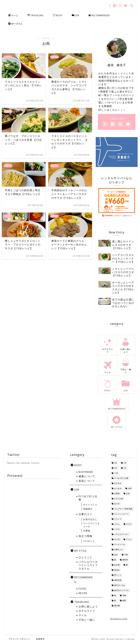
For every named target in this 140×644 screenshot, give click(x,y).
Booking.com (119, 619)
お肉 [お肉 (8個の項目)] (130, 489)
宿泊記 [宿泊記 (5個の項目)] (117, 571)
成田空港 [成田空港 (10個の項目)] (118, 581)
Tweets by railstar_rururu (23, 464)
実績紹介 (88, 510)
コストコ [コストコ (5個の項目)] (118, 520)
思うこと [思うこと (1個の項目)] (118, 576)
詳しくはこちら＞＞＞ (112, 110)
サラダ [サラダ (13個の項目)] (129, 525)
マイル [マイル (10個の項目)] (129, 540)
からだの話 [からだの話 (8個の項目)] (119, 499)
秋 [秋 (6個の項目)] (115, 601)
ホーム (13, 15)
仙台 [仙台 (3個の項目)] (116, 556)
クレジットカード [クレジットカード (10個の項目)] (121, 515)
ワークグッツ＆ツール (91, 526)
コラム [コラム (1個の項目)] (117, 525)
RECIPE (83, 594)
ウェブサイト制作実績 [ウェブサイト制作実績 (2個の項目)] (123, 510)
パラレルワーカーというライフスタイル (88, 566)
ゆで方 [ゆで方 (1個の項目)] (117, 505)
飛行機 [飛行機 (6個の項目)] (117, 606)
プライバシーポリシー (19, 640)
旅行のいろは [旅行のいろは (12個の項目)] (120, 586)
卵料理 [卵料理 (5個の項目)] (125, 561)
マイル (83, 616)
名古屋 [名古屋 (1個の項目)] (117, 566)
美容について (87, 481)
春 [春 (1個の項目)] (115, 596)
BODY (58, 15)
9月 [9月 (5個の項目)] (125, 469)
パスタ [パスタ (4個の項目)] (117, 530)
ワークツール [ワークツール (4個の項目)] (120, 545)
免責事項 (40, 640)
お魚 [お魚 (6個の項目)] (128, 494)
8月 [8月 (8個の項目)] (116, 469)
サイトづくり (90, 506)
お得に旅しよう (88, 607)
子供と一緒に (87, 621)
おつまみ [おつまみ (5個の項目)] (118, 489)
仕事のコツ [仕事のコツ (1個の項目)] (119, 550)
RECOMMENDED (99, 15)
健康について (87, 477)
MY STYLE (15, 24)
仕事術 (87, 532)
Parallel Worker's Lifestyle (70, 5)
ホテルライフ (87, 612)
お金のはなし (90, 520)
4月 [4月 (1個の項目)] (116, 464)
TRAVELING (36, 15)
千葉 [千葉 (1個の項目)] (126, 556)
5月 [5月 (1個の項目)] (125, 464)
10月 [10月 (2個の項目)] (116, 474)
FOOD (82, 589)
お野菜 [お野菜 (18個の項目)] (117, 494)
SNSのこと (89, 542)
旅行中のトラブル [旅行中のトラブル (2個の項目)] (121, 591)
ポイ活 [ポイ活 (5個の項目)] (117, 540)
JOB (76, 15)
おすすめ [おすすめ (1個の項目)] (118, 484)
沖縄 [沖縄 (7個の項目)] (124, 596)
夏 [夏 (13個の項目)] (127, 566)
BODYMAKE (86, 473)
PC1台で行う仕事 (88, 499)
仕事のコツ (85, 515)
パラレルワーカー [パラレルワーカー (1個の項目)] (121, 535)
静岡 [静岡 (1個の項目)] (124, 601)
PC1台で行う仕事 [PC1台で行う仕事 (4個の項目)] (121, 479)
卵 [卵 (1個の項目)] (115, 561)
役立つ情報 (85, 537)
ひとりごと (85, 558)
